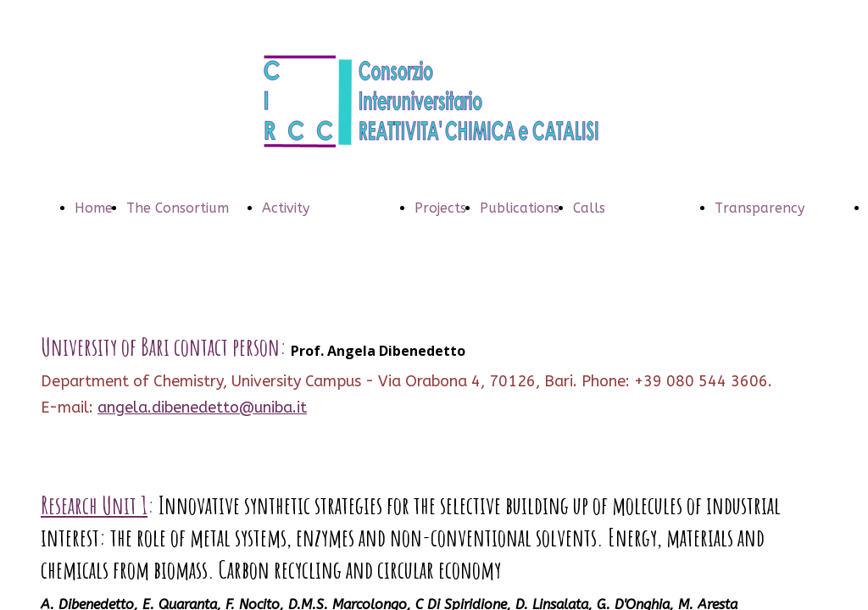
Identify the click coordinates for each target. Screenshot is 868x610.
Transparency (759, 208)
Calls (589, 208)
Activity (286, 208)
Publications (520, 208)
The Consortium (178, 208)
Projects (440, 208)
